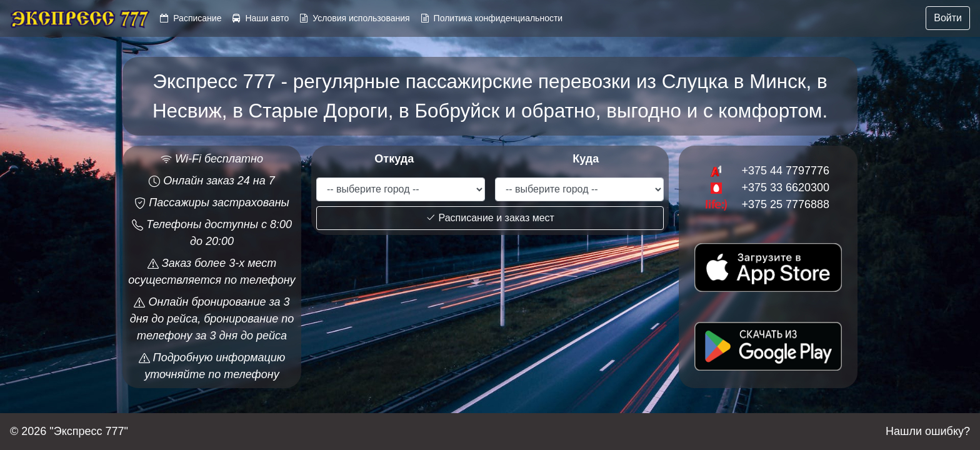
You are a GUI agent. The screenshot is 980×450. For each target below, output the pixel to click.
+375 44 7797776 (785, 171)
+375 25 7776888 (785, 204)
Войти (948, 18)
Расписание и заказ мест (490, 218)
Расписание (197, 18)
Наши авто (267, 18)
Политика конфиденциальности (498, 18)
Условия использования (361, 18)
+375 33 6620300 (785, 187)
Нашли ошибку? (928, 431)
